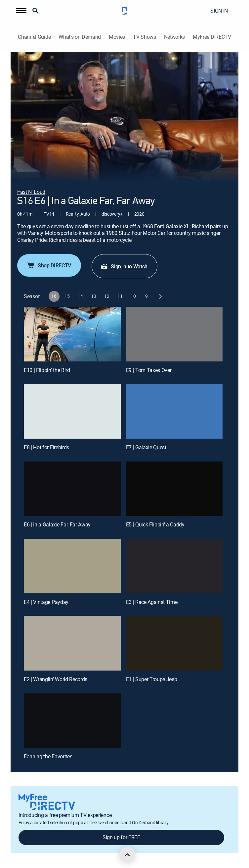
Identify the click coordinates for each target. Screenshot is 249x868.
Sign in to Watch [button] (124, 266)
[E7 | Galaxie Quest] (174, 411)
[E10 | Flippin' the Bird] (72, 334)
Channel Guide (34, 37)
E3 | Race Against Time (152, 602)
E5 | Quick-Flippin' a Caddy (155, 524)
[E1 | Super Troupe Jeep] (174, 643)
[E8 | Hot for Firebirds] (72, 411)
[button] (21, 11)
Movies (117, 37)
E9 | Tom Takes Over (149, 370)
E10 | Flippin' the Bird (47, 370)
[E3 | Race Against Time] (174, 566)
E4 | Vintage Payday (46, 602)
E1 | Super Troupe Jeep (152, 679)
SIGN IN (219, 11)
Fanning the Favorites (48, 756)
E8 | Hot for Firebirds (46, 447)
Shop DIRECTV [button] (48, 265)
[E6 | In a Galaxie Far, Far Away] (72, 489)
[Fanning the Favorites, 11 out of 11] (72, 721)
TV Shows (144, 37)
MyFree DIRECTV (212, 37)
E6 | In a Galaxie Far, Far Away (57, 524)
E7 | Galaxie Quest (146, 447)
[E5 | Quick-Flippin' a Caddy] (174, 489)
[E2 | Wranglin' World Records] (72, 643)
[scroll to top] (127, 855)
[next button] (160, 296)
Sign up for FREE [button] (121, 837)
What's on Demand (80, 37)
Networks (174, 37)
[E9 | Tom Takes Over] (174, 334)
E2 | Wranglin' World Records (56, 679)
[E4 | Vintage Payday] (72, 566)
